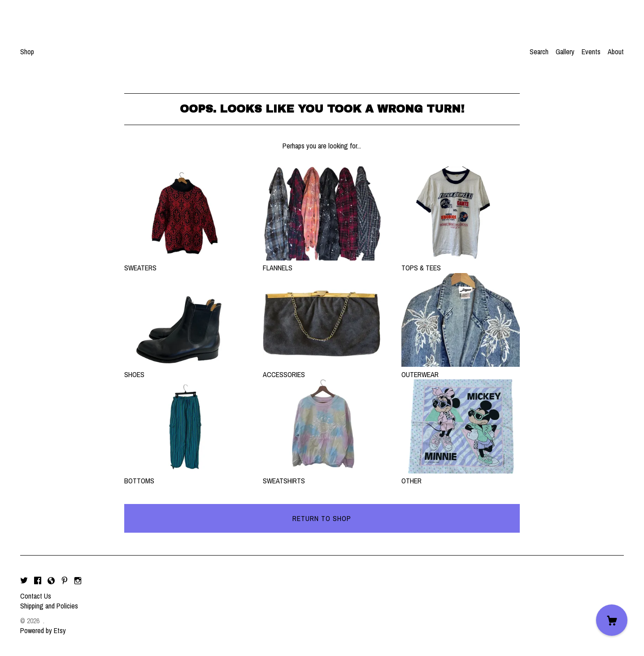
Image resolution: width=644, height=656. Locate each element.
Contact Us (36, 596)
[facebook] (38, 581)
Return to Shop (322, 518)
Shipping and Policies (49, 606)
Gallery (565, 52)
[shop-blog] (51, 581)
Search (539, 52)
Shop (27, 52)
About (616, 52)
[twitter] (24, 581)
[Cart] (612, 620)
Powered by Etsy (43, 630)
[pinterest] (65, 581)
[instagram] (78, 581)
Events (591, 52)
